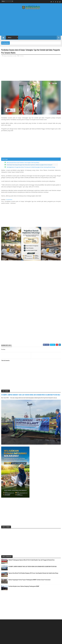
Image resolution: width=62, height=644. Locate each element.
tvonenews (9, 199)
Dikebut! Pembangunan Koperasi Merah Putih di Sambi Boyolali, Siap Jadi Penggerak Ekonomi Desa (31, 560)
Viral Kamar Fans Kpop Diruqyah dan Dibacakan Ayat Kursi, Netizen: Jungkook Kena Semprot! (30, 165)
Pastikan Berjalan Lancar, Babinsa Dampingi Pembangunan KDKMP (24, 586)
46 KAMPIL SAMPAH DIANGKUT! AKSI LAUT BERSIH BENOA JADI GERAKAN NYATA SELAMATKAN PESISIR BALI (31, 395)
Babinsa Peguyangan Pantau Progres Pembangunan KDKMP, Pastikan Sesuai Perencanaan (29, 580)
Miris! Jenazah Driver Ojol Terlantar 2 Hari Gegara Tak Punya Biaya (23, 163)
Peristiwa (21, 56)
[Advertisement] (31, 23)
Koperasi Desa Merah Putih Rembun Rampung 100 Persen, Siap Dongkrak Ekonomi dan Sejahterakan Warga (33, 573)
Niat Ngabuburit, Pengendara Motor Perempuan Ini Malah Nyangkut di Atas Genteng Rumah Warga (31, 167)
